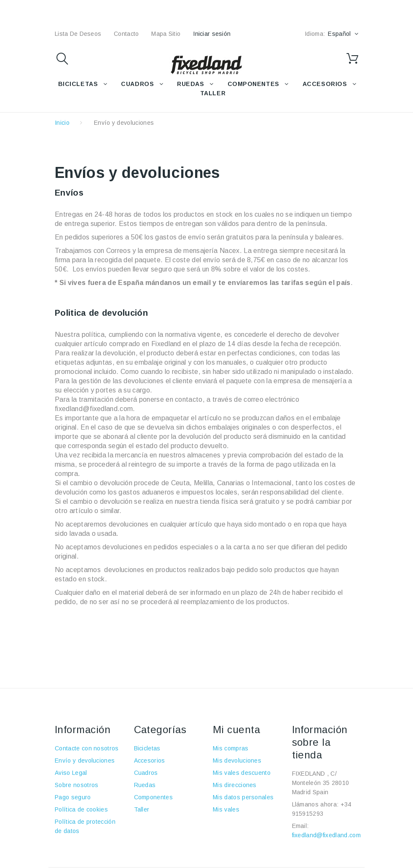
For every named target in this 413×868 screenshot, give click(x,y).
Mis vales (226, 809)
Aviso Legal (71, 773)
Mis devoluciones (237, 761)
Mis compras (231, 748)
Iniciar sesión (212, 34)
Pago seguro (73, 797)
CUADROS (137, 84)
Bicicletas (147, 748)
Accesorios (150, 761)
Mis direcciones (235, 785)
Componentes (154, 797)
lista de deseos (78, 34)
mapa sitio (166, 34)
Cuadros (146, 773)
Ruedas (145, 785)
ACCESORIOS (325, 84)
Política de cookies (81, 809)
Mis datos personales (243, 797)
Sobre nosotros (76, 785)
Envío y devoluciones (85, 761)
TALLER (213, 93)
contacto (126, 34)
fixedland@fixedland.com (326, 835)
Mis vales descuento (242, 773)
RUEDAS (190, 84)
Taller (142, 809)
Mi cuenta (236, 730)
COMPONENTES (253, 84)
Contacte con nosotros (87, 748)
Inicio (62, 123)
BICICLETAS (78, 84)
